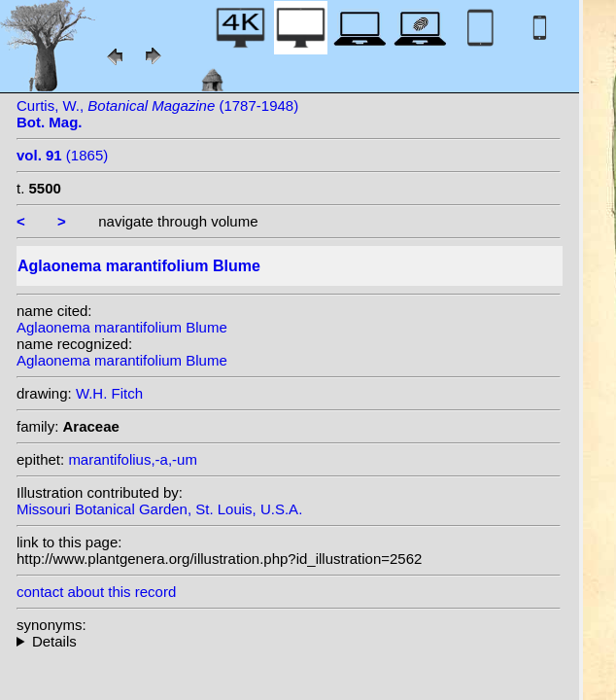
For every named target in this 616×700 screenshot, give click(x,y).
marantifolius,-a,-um (133, 459)
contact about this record (96, 592)
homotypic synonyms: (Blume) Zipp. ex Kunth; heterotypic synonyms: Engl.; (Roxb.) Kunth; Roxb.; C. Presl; (289, 641)
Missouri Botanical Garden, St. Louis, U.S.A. (159, 509)
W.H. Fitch (109, 393)
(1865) (62, 155)
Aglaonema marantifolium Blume (122, 327)
